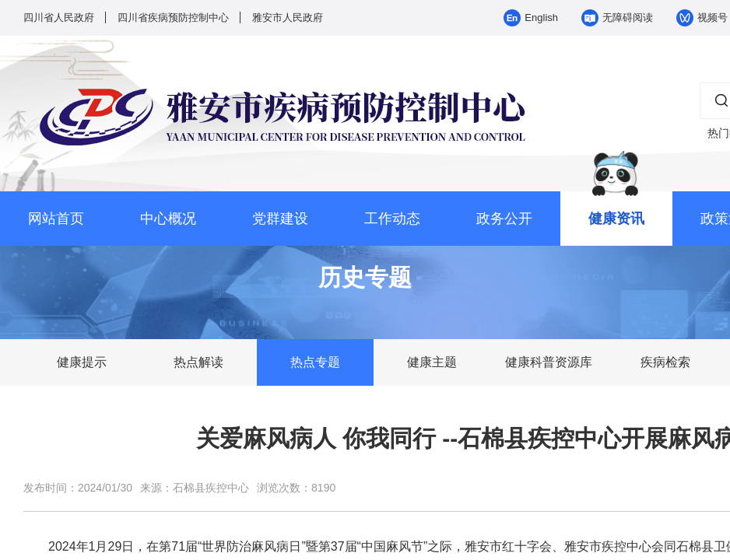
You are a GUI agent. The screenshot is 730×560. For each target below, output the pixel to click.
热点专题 (315, 362)
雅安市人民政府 (288, 17)
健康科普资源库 (549, 362)
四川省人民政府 (59, 17)
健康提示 (82, 362)
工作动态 (392, 219)
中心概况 (168, 219)
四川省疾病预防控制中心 (173, 17)
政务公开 (504, 219)
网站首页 (56, 219)
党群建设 (280, 219)
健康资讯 (616, 219)
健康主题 (432, 362)
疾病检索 (665, 362)
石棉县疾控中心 (211, 488)
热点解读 (198, 362)
